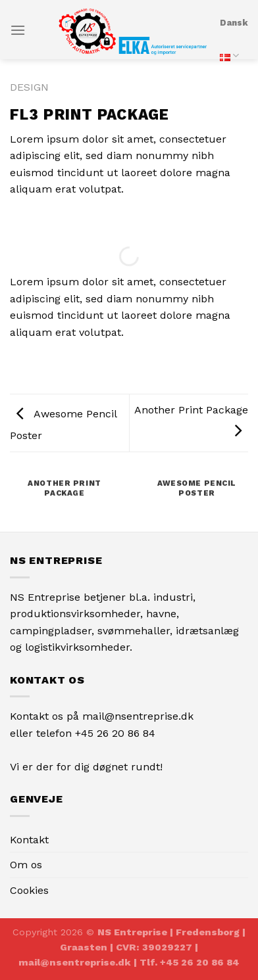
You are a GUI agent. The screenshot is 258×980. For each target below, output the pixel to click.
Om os (26, 865)
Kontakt (29, 840)
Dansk (234, 45)
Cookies (29, 890)
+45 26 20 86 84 (115, 733)
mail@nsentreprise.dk (138, 716)
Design (29, 87)
